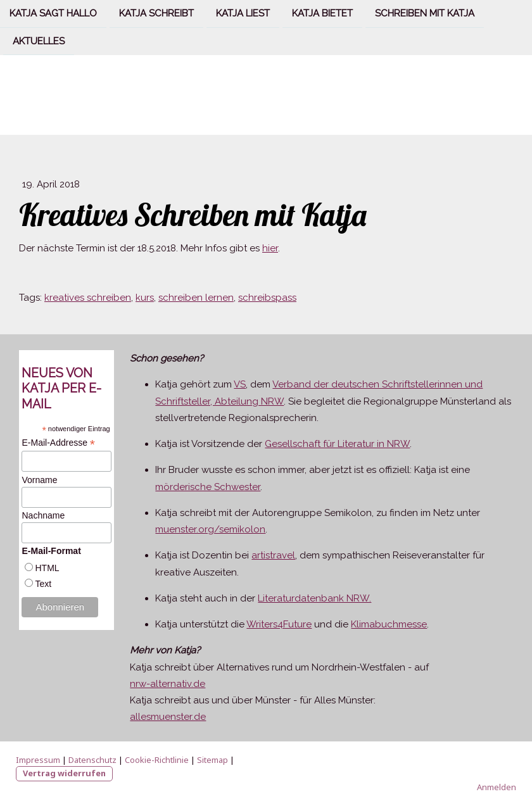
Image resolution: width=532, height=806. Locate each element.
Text (43, 584)
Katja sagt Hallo (53, 13)
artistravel (273, 555)
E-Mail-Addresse (58, 443)
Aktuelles (39, 42)
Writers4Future (279, 624)
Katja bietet (322, 13)
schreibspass (267, 298)
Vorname (39, 480)
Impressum (38, 760)
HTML (47, 568)
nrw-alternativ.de (168, 684)
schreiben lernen (196, 298)
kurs (145, 298)
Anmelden (497, 787)
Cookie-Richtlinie (157, 760)
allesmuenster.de (168, 717)
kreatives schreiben (88, 298)
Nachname (43, 515)
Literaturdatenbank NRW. (314, 598)
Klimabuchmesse (389, 624)
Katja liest (243, 13)
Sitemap (212, 760)
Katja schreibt (156, 13)
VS (240, 384)
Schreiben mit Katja (425, 13)
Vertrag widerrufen (64, 773)
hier (270, 248)
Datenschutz (92, 760)
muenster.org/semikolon (210, 529)
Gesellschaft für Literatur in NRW (337, 444)
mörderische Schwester (208, 487)
